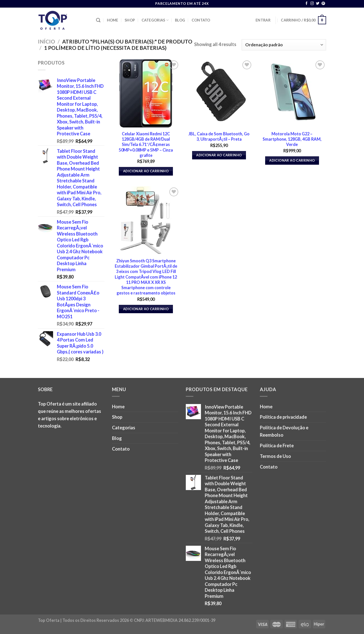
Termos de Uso (275, 456)
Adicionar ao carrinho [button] (146, 171)
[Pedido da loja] (284, 45)
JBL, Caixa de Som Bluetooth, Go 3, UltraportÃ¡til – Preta (219, 136)
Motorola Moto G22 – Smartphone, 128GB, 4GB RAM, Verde (292, 139)
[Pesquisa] (98, 20)
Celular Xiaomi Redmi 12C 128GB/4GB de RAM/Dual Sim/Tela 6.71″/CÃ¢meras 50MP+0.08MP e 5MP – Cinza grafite (146, 144)
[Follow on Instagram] (312, 4)
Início (47, 41)
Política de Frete (277, 446)
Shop (130, 20)
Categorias (155, 20)
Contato (201, 20)
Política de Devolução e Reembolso (284, 431)
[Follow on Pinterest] (323, 4)
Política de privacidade (283, 417)
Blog (180, 20)
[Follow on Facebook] (307, 4)
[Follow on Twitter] (318, 4)
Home (113, 20)
